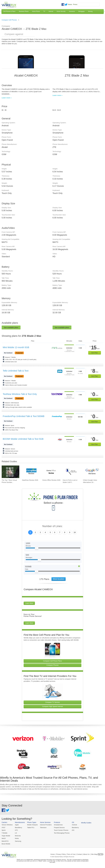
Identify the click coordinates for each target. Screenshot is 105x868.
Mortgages (82, 11)
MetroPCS (5, 841)
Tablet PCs (30, 828)
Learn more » (7, 98)
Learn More (29, 603)
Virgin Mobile (6, 836)
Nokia (17, 838)
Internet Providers (45, 825)
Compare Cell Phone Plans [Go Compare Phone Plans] (52, 661)
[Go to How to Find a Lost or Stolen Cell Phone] (71, 472)
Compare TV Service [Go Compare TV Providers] (53, 702)
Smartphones (58, 825)
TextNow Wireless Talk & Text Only (20, 394)
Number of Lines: (52, 526)
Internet (51, 11)
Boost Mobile (6, 844)
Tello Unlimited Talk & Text (16, 371)
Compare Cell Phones (9, 20)
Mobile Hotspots (32, 825)
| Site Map (94, 854)
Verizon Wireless (7, 825)
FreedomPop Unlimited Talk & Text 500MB (24, 416)
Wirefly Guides (85, 823)
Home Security (61, 11)
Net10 (4, 838)
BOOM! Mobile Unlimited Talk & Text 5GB (23, 439)
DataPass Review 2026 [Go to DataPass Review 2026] (30, 480)
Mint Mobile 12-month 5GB (16, 347)
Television (43, 828)
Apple (17, 825)
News (70, 4)
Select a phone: (53, 503)
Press (75, 4)
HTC (16, 830)
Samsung (18, 841)
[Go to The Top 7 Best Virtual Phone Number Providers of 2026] (10, 472)
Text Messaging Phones (61, 833)
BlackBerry (18, 828)
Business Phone (24, 11)
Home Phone (36, 11)
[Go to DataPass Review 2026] (31, 472)
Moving (90, 11)
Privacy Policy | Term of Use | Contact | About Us (73, 854)
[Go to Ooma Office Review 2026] (51, 472)
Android (73, 825)
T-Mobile (4, 833)
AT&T (3, 828)
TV (44, 11)
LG (16, 833)
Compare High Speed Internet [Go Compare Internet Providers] (53, 706)
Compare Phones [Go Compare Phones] (52, 665)
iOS (72, 830)
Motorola (18, 836)
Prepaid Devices (59, 828)
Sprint (4, 830)
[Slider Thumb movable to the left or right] (37, 549)
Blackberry (74, 828)
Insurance (72, 11)
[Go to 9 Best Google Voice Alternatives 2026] (92, 472)
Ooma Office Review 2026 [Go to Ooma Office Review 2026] (51, 480)
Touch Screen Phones (60, 830)
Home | (53, 854)
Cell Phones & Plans (9, 11)
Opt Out (100, 854)
